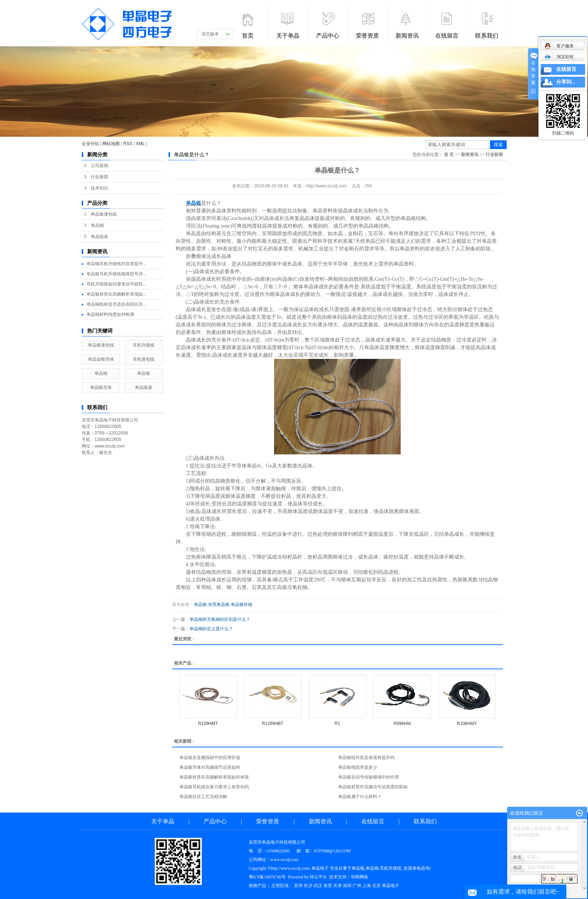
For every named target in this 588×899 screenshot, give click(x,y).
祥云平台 (318, 877)
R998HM (402, 724)
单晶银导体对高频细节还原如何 (210, 767)
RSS (128, 144)
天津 (337, 886)
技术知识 (99, 188)
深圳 (347, 886)
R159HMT (208, 724)
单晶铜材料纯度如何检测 (110, 314)
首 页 (449, 154)
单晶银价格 (242, 605)
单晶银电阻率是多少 (358, 767)
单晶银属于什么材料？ (360, 797)
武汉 (318, 886)
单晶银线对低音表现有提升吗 (366, 758)
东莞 (328, 886)
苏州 (298, 886)
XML (140, 144)
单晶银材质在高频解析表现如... (116, 294)
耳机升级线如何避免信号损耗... (116, 284)
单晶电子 (391, 886)
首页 (248, 36)
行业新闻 (99, 177)
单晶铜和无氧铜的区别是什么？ (220, 619)
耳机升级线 (144, 345)
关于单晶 (288, 36)
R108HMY (467, 724)
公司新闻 (99, 166)
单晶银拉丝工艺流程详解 (203, 797)
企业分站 (90, 144)
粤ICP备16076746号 (267, 877)
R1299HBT (272, 724)
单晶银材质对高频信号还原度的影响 (373, 787)
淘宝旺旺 (559, 57)
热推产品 (257, 886)
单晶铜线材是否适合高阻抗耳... (116, 304)
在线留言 (447, 36)
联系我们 (487, 36)
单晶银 (144, 373)
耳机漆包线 (144, 359)
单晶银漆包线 (104, 214)
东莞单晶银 (219, 605)
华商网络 (359, 877)
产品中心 (328, 36)
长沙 (308, 886)
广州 (357, 886)
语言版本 (210, 34)
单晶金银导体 (101, 359)
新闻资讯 (407, 36)
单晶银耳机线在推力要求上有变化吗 (214, 787)
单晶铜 (97, 225)
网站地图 (111, 144)
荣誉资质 (367, 36)
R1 (337, 724)
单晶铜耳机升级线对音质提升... (116, 264)
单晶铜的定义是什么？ (211, 629)
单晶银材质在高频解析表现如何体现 (214, 777)
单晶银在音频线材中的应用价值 (210, 758)
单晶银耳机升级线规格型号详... (116, 274)
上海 (367, 886)
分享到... (566, 82)
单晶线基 (99, 237)
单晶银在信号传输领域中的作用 (368, 777)
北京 (376, 886)
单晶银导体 (101, 387)
